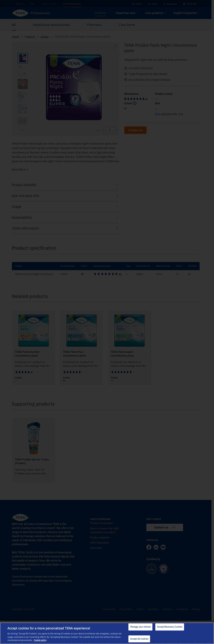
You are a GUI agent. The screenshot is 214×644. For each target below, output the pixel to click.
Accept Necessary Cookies (170, 627)
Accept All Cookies (139, 639)
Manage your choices (140, 627)
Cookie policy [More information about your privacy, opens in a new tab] (29, 641)
